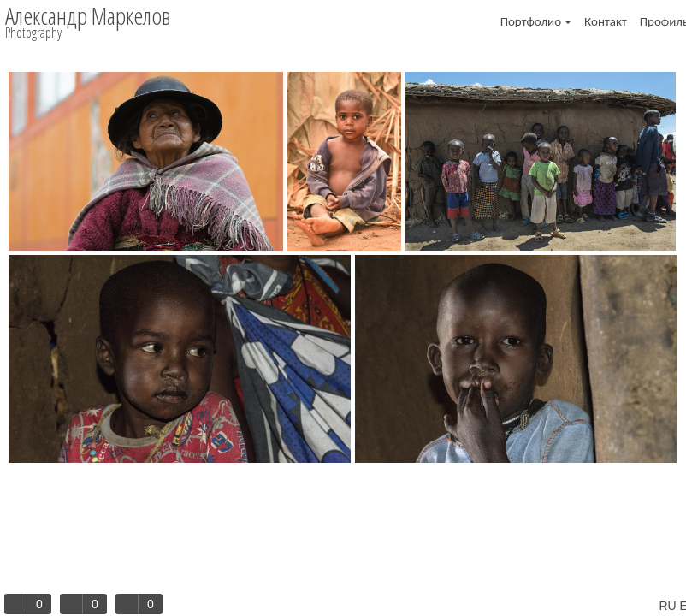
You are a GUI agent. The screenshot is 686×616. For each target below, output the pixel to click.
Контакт (606, 22)
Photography (33, 33)
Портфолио (536, 22)
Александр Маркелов (88, 16)
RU (667, 606)
